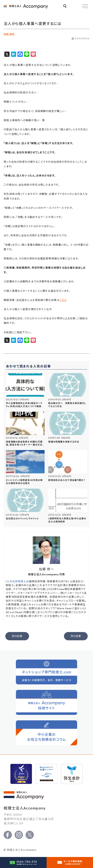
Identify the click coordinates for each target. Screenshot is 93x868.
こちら (63, 300)
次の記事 (76, 636)
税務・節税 (9, 34)
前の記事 (17, 636)
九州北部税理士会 (18, 581)
